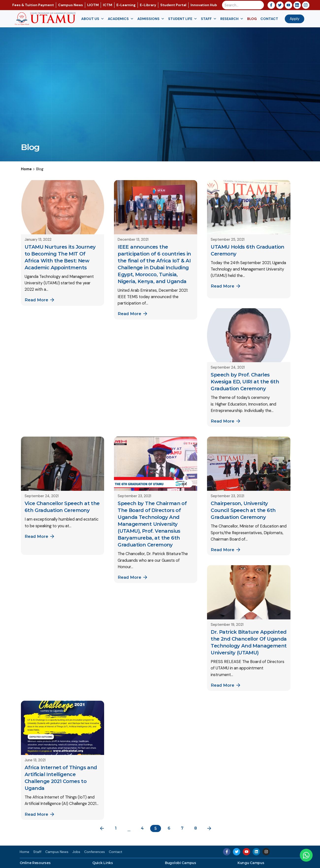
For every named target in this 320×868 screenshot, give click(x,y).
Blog (252, 19)
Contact (269, 19)
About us (93, 19)
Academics (121, 19)
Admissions (151, 19)
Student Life (183, 19)
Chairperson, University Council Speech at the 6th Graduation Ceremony (243, 510)
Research (232, 19)
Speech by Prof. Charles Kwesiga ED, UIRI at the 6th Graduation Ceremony (245, 382)
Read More (40, 300)
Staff (209, 19)
